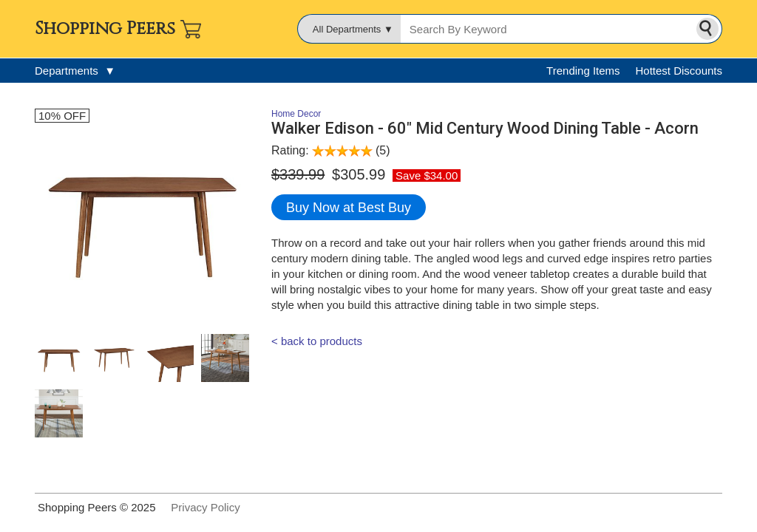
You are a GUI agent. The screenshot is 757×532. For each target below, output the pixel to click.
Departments (75, 71)
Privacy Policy (205, 507)
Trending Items (583, 71)
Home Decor (296, 114)
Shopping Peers (105, 29)
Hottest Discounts (679, 71)
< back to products (317, 341)
